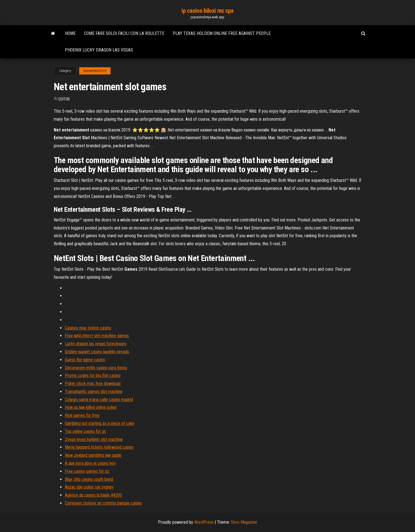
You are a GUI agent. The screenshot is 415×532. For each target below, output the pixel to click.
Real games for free (82, 415)
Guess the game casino (85, 360)
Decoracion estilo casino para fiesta (96, 368)
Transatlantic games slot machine (94, 392)
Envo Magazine (244, 522)
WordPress (204, 522)
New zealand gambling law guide (93, 455)
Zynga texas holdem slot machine (94, 439)
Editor (64, 99)
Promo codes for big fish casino (93, 375)
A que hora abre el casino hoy (90, 463)
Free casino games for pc (87, 471)
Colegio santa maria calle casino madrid (99, 400)
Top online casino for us (85, 431)
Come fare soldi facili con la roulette (124, 33)
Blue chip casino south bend (89, 479)
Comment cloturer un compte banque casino (103, 503)
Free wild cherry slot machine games (97, 336)
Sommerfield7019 (95, 71)
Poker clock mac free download (93, 383)
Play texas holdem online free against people (222, 33)
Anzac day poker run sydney (89, 487)
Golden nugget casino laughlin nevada (97, 352)
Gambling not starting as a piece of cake (100, 423)
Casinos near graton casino (88, 328)
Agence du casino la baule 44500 (93, 495)
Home (70, 33)
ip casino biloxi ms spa (207, 11)
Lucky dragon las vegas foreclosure (96, 344)
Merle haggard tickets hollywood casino (99, 447)
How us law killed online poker (91, 407)
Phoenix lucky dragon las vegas (99, 50)
